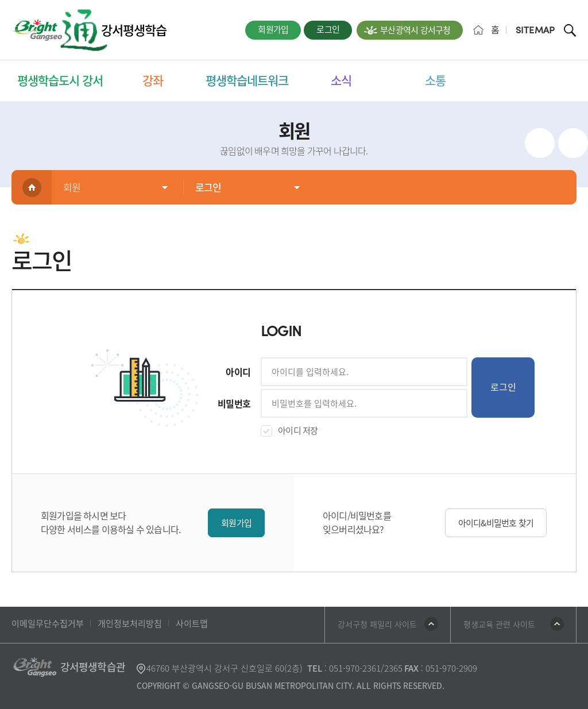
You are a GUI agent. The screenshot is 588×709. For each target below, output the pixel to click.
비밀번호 (234, 403)
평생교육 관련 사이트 (499, 624)
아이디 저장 (298, 430)
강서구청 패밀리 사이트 (377, 624)
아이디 (238, 372)
